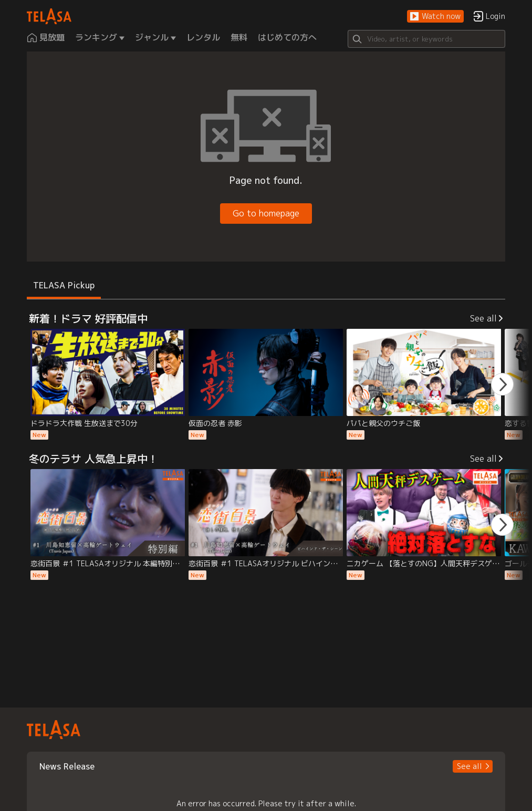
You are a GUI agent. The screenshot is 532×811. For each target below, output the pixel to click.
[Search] (426, 39)
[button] (435, 17)
